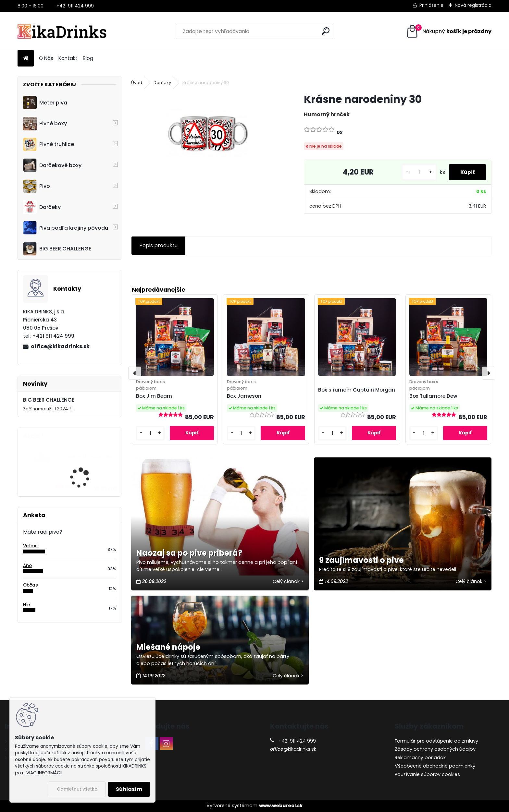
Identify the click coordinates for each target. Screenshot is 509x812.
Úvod (137, 83)
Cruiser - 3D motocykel (87, 457)
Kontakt (68, 58)
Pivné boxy (45, 124)
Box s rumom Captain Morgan (357, 390)
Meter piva (45, 103)
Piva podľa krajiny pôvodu (66, 228)
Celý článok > (288, 581)
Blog (88, 58)
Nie (26, 605)
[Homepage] (26, 59)
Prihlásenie (431, 5)
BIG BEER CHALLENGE (57, 249)
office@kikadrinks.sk (60, 346)
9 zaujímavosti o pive (361, 560)
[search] (326, 31)
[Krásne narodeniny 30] (207, 133)
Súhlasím (129, 789)
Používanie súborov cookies (427, 774)
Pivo (37, 186)
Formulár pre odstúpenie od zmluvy (436, 741)
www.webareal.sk (281, 806)
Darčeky (42, 207)
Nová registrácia (473, 5)
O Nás (46, 58)
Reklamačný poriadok (420, 757)
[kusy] (416, 172)
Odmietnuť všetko (77, 789)
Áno (27, 566)
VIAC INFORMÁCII (44, 773)
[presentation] (135, 373)
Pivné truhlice (49, 144)
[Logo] (62, 31)
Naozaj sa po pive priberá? (189, 553)
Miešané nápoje (168, 647)
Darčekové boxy (52, 165)
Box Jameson (244, 396)
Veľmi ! (31, 546)
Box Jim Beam (154, 396)
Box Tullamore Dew (433, 396)
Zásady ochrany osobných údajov (435, 749)
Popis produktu (158, 245)
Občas (31, 585)
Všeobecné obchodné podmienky (435, 766)
